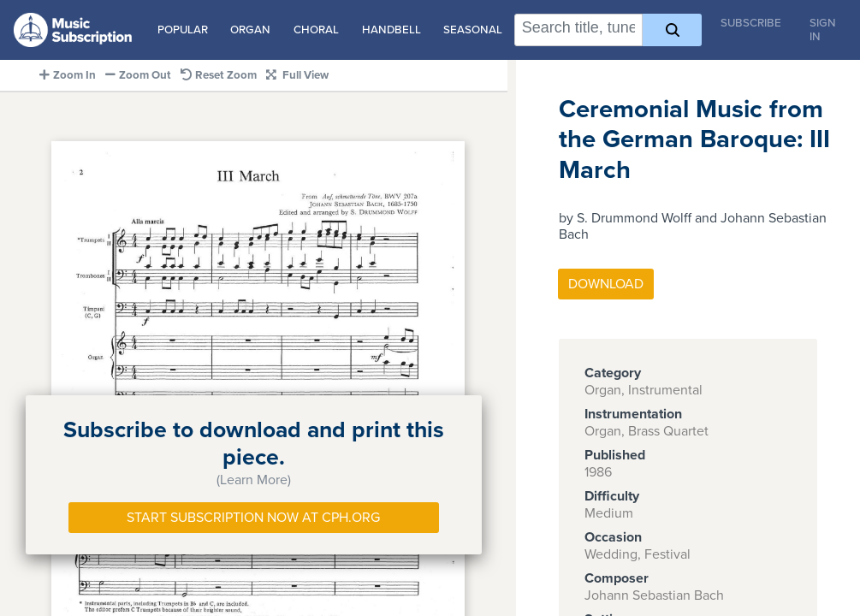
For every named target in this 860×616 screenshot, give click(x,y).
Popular (183, 30)
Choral (316, 30)
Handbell (391, 30)
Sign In (823, 30)
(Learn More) (254, 480)
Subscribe (751, 23)
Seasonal (473, 30)
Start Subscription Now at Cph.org (253, 518)
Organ (250, 30)
